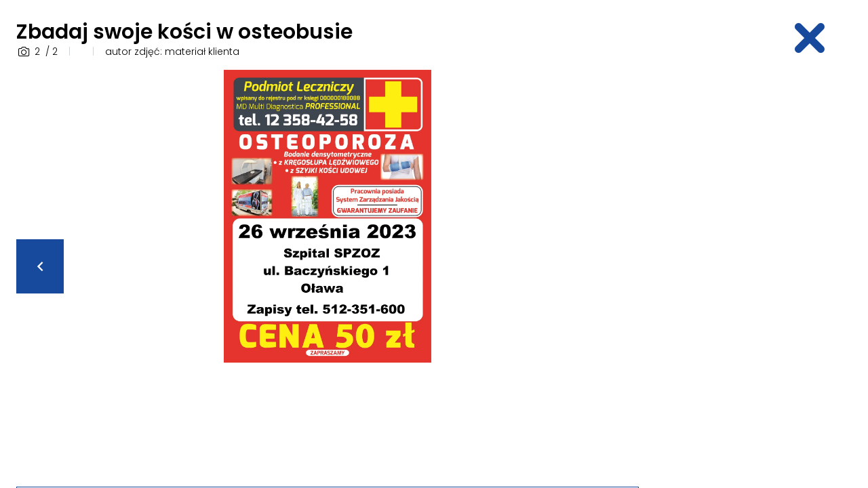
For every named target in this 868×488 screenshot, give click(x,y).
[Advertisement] (757, 273)
